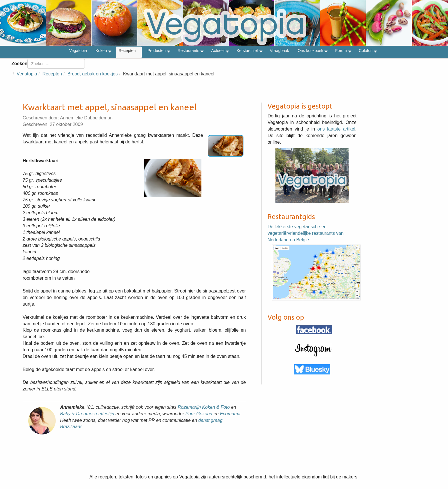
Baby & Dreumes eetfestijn (87, 414)
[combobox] (56, 64)
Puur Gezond (199, 414)
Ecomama (230, 414)
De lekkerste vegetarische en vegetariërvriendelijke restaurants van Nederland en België (305, 233)
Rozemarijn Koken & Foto (204, 407)
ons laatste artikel (336, 129)
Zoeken (19, 64)
